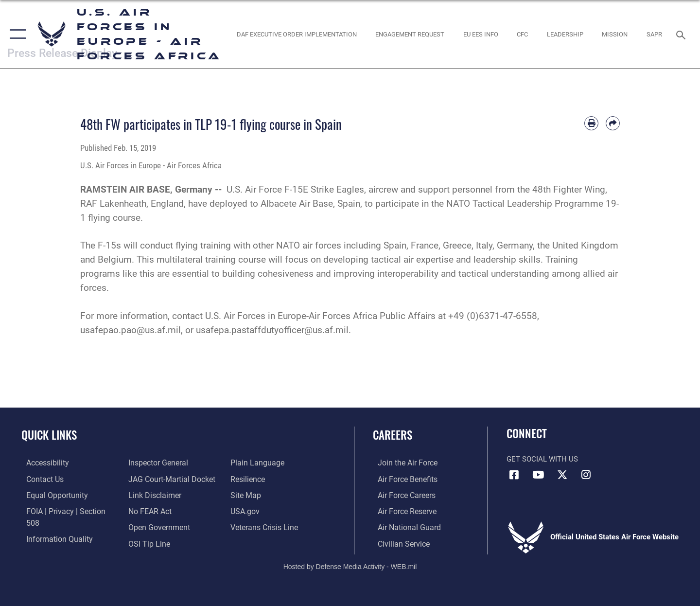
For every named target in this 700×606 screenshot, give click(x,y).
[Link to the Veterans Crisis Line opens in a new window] (265, 511)
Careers (393, 435)
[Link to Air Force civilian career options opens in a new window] (398, 542)
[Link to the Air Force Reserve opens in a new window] (402, 511)
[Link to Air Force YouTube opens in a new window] (538, 475)
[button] (16, 34)
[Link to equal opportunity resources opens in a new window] (50, 495)
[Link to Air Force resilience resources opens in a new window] (249, 463)
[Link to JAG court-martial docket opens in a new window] (169, 463)
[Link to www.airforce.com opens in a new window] (402, 463)
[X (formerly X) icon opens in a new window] (562, 475)
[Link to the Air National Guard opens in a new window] (403, 526)
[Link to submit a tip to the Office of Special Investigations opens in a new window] (146, 526)
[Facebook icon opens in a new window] (514, 475)
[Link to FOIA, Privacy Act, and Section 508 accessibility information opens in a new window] (66, 511)
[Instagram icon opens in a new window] (586, 475)
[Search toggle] (682, 34)
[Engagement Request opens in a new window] (410, 34)
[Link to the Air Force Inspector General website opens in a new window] (50, 542)
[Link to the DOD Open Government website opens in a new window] (156, 511)
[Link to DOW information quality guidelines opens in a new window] (52, 526)
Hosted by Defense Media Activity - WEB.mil (350, 565)
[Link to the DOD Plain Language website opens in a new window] (151, 542)
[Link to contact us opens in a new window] (40, 479)
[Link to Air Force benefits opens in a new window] (402, 479)
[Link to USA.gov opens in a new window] (246, 495)
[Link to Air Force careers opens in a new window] (401, 495)
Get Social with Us (542, 459)
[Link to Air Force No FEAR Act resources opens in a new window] (148, 495)
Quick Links (49, 435)
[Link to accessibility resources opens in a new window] (42, 463)
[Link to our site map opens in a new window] (246, 479)
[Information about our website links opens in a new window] (152, 479)
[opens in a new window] (297, 34)
